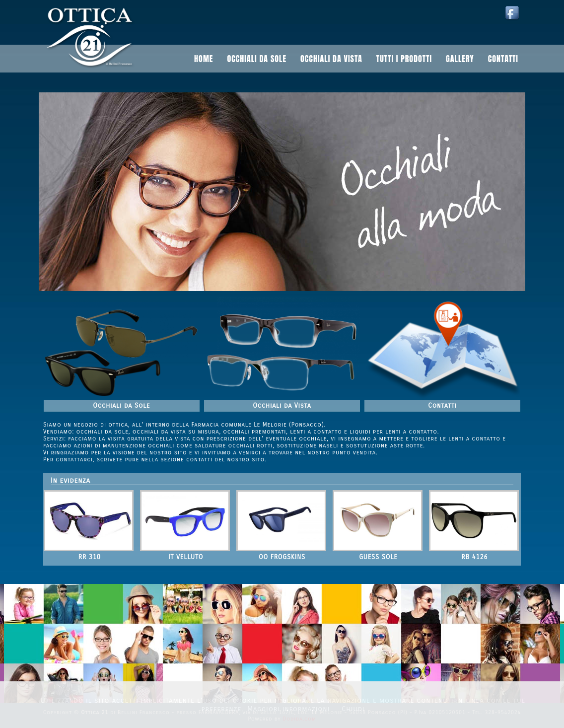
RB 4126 (474, 557)
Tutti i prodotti (404, 59)
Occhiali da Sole (121, 406)
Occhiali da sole (257, 59)
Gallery (460, 59)
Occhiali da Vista (282, 406)
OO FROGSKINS (282, 557)
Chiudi (353, 709)
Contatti (503, 59)
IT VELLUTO (186, 557)
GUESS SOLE (378, 557)
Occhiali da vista (331, 59)
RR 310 (90, 557)
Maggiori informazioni (288, 709)
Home (204, 59)
